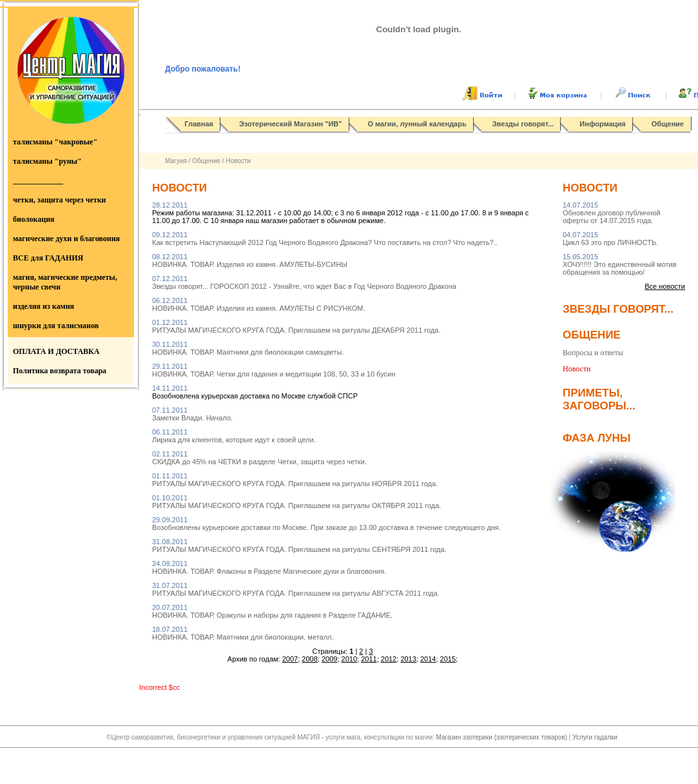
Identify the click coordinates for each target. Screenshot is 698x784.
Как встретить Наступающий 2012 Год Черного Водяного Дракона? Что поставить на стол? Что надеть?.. (325, 239)
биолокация (34, 219)
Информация (602, 124)
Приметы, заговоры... (599, 399)
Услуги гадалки (595, 737)
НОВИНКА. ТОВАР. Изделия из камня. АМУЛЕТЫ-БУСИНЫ (250, 260)
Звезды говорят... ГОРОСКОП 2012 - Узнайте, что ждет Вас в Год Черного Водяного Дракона (304, 282)
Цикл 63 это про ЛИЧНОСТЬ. (610, 239)
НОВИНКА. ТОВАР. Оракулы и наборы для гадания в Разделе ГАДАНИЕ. (272, 611)
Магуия (176, 161)
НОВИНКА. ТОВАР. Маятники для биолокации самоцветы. (248, 348)
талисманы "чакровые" (55, 142)
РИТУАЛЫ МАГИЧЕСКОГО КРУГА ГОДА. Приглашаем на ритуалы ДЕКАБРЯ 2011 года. (296, 326)
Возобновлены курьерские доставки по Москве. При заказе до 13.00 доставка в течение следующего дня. (326, 524)
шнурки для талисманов (56, 326)
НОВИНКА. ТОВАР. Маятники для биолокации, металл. (243, 633)
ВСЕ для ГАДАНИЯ (48, 258)
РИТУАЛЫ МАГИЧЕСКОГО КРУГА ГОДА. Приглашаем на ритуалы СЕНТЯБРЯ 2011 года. (299, 545)
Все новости (665, 286)
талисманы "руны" (47, 161)
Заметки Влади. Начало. (192, 414)
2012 (389, 659)
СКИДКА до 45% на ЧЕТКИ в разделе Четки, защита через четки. (259, 458)
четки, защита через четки (59, 200)
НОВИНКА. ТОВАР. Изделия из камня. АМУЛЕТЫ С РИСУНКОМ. (259, 304)
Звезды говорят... (523, 124)
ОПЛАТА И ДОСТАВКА (56, 351)
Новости (238, 161)
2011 (369, 659)
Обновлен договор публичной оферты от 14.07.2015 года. (612, 213)
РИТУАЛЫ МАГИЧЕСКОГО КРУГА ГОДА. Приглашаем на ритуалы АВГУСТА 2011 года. (296, 589)
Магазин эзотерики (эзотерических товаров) (503, 737)
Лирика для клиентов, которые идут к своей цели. (234, 436)
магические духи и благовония (66, 239)
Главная (199, 124)
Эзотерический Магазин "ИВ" (290, 124)
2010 (349, 659)
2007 (290, 659)
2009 (329, 659)
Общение (668, 124)
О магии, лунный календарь (417, 124)
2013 (408, 659)
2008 (309, 659)
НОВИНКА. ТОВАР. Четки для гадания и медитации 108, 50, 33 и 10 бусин (274, 370)
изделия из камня (44, 306)
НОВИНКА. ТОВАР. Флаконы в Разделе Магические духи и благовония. (269, 567)
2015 (448, 659)
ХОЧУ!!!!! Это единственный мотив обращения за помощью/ (620, 264)
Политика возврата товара (60, 371)
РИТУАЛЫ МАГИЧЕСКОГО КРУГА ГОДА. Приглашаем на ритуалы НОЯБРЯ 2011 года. (295, 480)
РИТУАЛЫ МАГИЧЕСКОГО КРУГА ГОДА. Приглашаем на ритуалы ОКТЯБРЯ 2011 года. (296, 502)
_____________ (38, 181)
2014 (428, 659)
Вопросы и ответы (593, 353)
